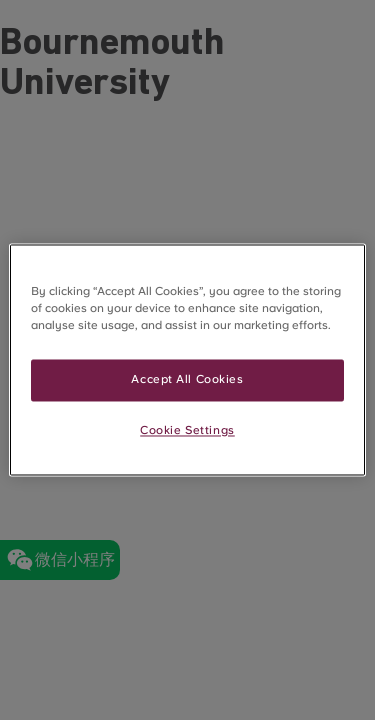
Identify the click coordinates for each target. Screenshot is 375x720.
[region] (187, 359)
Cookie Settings (187, 431)
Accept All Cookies (187, 380)
